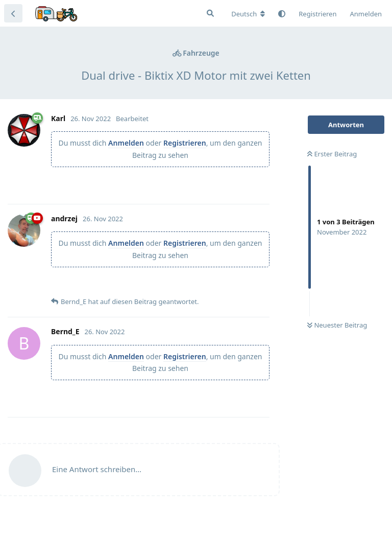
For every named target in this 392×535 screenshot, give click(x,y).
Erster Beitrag (332, 154)
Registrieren (185, 143)
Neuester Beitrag (337, 325)
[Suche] (210, 13)
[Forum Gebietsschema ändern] (248, 14)
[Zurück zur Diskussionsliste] (13, 13)
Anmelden (126, 143)
